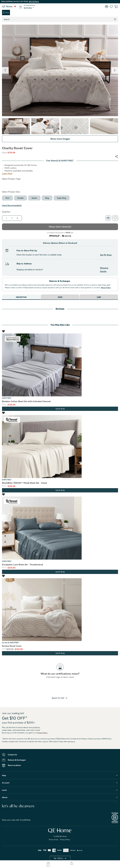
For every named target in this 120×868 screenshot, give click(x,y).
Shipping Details (104, 270)
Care (99, 297)
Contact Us (12, 755)
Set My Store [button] (106, 255)
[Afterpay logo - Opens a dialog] (54, 236)
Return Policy (106, 288)
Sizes (60, 297)
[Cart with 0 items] (114, 7)
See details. (34, 2)
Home (48, 864)
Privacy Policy (65, 840)
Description (21, 297)
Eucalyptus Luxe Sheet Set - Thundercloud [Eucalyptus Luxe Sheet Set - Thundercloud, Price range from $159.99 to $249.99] (22, 565)
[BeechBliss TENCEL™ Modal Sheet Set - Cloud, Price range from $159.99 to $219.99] (60, 447)
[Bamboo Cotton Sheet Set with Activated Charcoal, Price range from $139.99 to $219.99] (60, 365)
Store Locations (14, 765)
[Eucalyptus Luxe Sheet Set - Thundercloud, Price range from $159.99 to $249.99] (60, 528)
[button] (29, 8)
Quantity (6, 212)
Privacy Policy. (43, 733)
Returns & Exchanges (17, 760)
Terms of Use (53, 840)
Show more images (60, 139)
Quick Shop (60, 409)
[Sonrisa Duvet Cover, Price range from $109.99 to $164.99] (60, 610)
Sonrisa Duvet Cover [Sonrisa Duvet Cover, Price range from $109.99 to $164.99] (12, 646)
